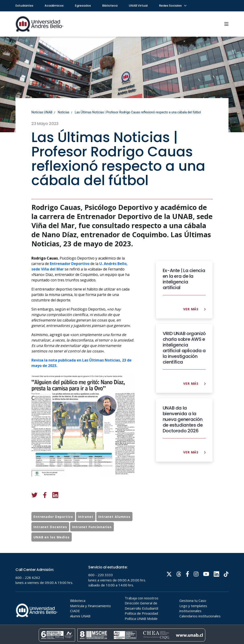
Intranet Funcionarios (92, 537)
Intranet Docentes (50, 537)
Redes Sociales (173, 6)
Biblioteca (110, 6)
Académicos (54, 6)
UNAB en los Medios (52, 547)
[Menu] (226, 24)
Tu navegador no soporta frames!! (122, 598)
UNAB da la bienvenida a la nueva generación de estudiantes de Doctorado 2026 (183, 419)
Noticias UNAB (42, 112)
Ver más (194, 309)
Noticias (64, 112)
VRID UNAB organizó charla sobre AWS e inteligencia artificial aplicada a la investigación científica (184, 348)
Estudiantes (24, 6)
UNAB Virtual (138, 6)
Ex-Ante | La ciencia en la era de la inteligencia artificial (184, 279)
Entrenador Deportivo (53, 527)
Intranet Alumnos (114, 527)
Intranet (86, 527)
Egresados (83, 6)
